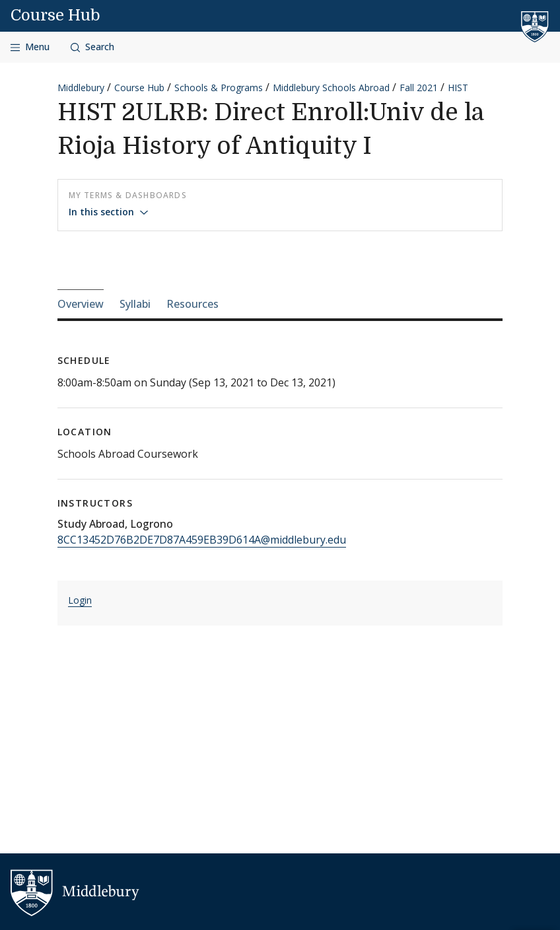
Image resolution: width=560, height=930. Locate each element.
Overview (81, 304)
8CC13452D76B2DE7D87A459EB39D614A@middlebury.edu (202, 540)
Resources (192, 304)
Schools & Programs (219, 88)
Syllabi (135, 304)
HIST (458, 88)
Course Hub (55, 15)
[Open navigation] (30, 47)
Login (80, 600)
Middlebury (81, 88)
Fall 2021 (419, 88)
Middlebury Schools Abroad (331, 88)
